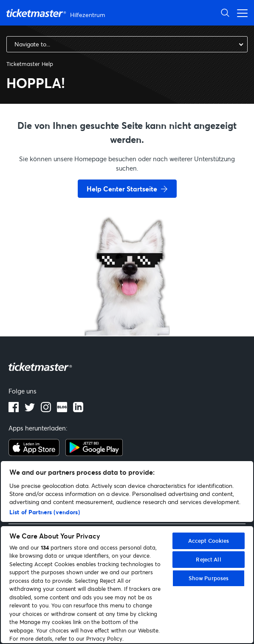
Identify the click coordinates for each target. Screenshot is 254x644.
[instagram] (46, 410)
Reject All (208, 559)
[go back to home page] (127, 305)
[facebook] (14, 410)
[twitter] (30, 410)
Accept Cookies (209, 541)
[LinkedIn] (78, 410)
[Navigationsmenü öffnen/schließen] (240, 13)
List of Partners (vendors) (45, 512)
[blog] (62, 410)
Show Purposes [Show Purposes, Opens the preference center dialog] (209, 578)
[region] (127, 552)
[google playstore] (94, 453)
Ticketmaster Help (30, 64)
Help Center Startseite (122, 189)
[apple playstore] (34, 453)
